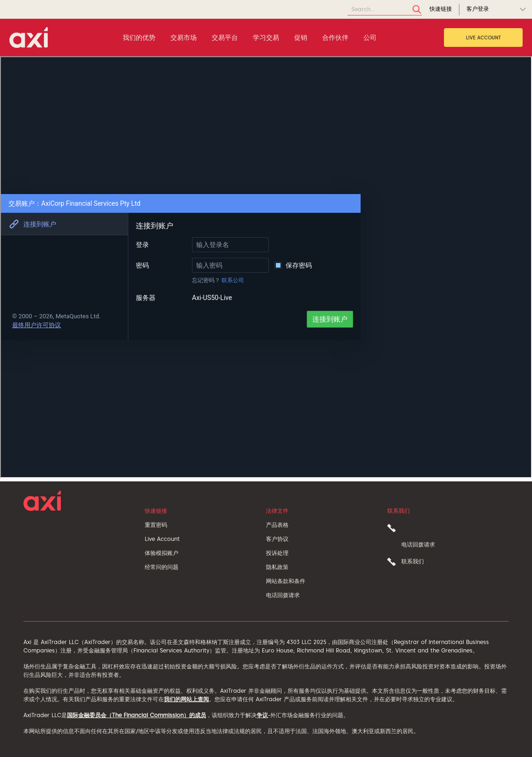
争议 (262, 715)
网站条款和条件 (286, 581)
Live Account (484, 37)
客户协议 (277, 539)
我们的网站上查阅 (186, 699)
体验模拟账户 (162, 553)
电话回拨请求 (283, 595)
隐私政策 (277, 567)
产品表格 (277, 525)
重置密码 (156, 525)
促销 (301, 37)
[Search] (385, 10)
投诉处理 (277, 553)
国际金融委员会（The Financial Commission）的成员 (137, 715)
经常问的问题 (162, 567)
